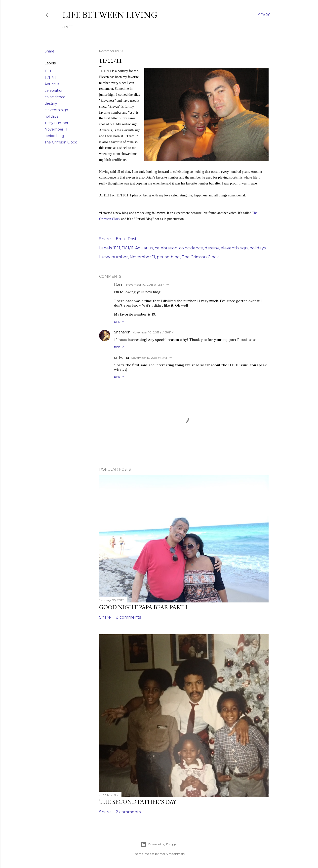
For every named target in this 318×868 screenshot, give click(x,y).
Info (69, 27)
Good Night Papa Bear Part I (143, 607)
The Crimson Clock (61, 142)
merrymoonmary (172, 854)
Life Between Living (110, 15)
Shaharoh (122, 332)
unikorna (121, 358)
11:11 (48, 71)
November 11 (56, 129)
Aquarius (52, 84)
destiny (51, 103)
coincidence (55, 97)
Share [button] (49, 51)
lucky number (56, 123)
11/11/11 (50, 78)
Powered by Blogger (159, 844)
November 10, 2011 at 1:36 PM (153, 332)
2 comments (128, 812)
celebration (54, 91)
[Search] (266, 15)
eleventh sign (56, 110)
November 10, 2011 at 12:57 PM (148, 285)
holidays (51, 116)
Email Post (126, 239)
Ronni (119, 284)
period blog (54, 136)
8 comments (128, 617)
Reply (119, 322)
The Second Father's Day (138, 802)
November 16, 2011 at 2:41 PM (152, 358)
